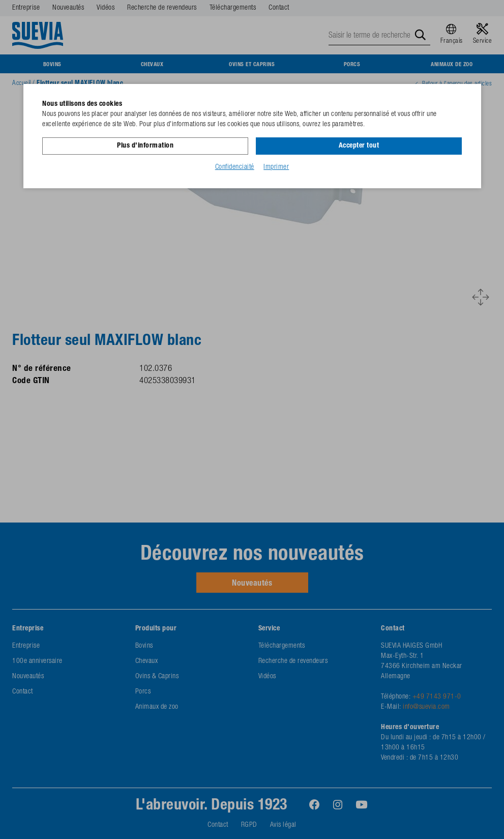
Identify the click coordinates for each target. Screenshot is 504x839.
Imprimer (276, 167)
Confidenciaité (235, 167)
